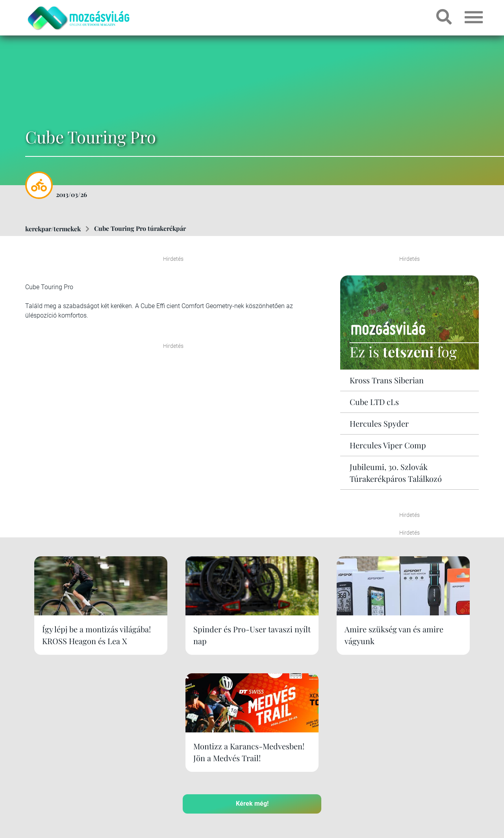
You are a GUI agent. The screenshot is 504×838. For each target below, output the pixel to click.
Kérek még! (252, 698)
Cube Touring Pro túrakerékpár (140, 228)
